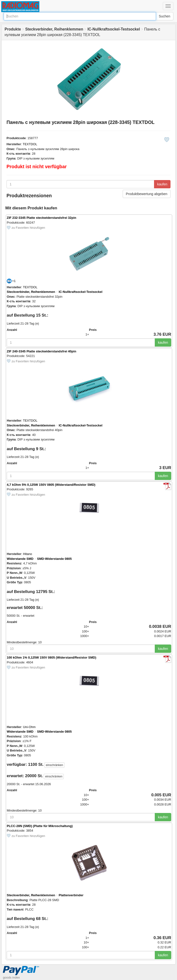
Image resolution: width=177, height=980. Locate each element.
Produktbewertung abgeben (147, 194)
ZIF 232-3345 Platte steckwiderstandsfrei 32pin (42, 218)
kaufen (162, 184)
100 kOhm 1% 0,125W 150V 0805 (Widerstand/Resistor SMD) (52, 657)
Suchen (165, 16)
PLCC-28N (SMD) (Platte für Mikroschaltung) (40, 826)
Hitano (28, 554)
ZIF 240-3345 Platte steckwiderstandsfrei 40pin (42, 351)
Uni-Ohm (29, 727)
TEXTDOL (30, 144)
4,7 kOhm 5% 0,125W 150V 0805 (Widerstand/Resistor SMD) (51, 485)
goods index (11, 977)
